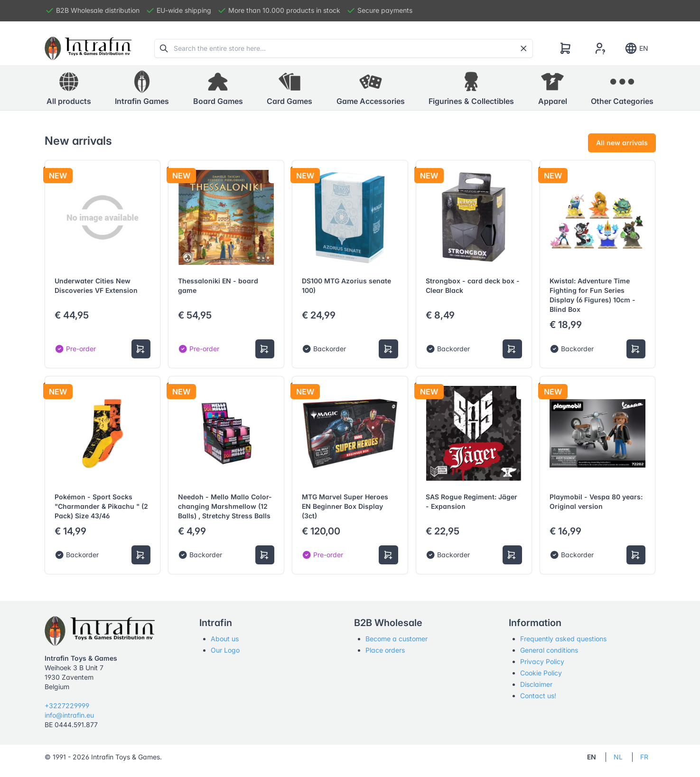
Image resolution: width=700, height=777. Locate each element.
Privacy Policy (542, 661)
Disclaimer (536, 684)
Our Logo (225, 650)
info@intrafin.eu (69, 715)
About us (225, 639)
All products (69, 88)
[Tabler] (88, 48)
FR (644, 757)
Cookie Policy (541, 673)
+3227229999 (67, 706)
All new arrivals (622, 143)
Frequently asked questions (563, 639)
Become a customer (397, 639)
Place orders (385, 650)
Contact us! (538, 696)
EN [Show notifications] (636, 48)
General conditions (549, 650)
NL (618, 757)
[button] (142, 88)
